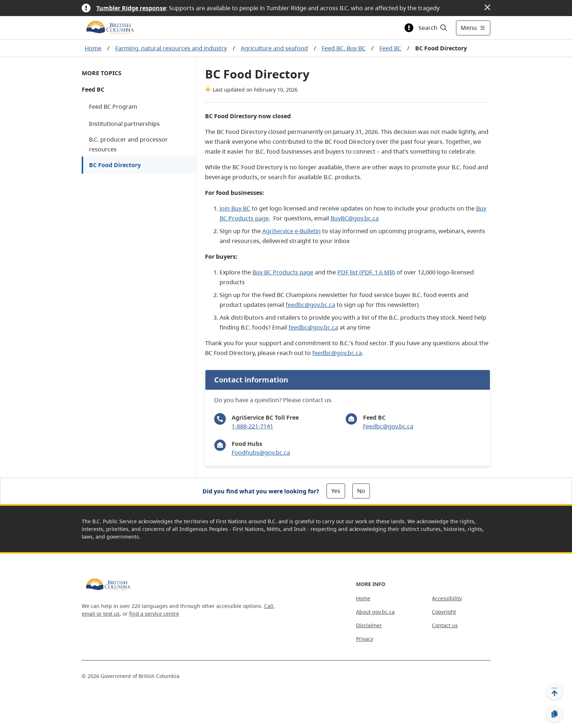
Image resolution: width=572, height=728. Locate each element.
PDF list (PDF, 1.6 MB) (366, 272)
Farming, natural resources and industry (171, 48)
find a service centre (154, 614)
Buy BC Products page (283, 272)
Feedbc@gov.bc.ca (388, 426)
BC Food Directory (115, 165)
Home (93, 48)
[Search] (433, 28)
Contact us (445, 625)
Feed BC (390, 48)
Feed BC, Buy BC (344, 48)
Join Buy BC (235, 208)
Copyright (444, 612)
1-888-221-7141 (252, 426)
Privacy (365, 639)
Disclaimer (369, 625)
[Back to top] (554, 691)
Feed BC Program (113, 107)
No (361, 491)
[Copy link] (554, 714)
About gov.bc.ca (375, 612)
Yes (336, 491)
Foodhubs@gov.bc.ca (261, 452)
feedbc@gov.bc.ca (310, 305)
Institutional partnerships (124, 124)
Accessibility (447, 598)
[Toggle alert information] (409, 28)
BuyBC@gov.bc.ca (355, 218)
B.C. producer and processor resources (128, 144)
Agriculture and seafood (274, 48)
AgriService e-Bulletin (291, 231)
